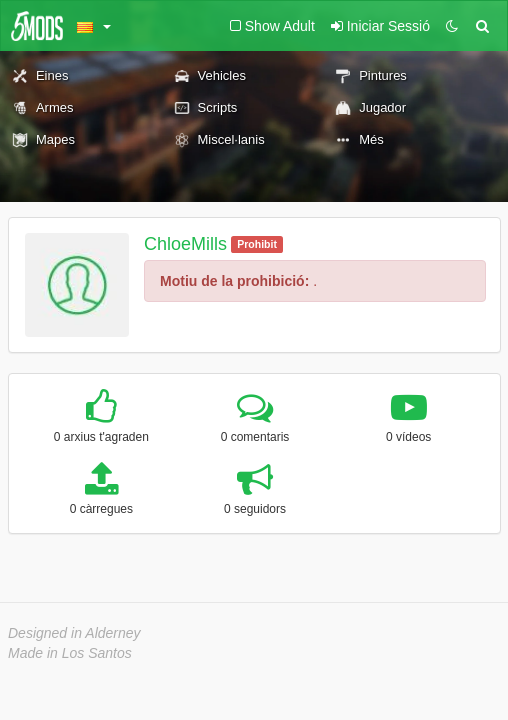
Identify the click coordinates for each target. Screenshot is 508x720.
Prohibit (257, 244)
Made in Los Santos (70, 653)
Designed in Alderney (74, 633)
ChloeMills (185, 244)
